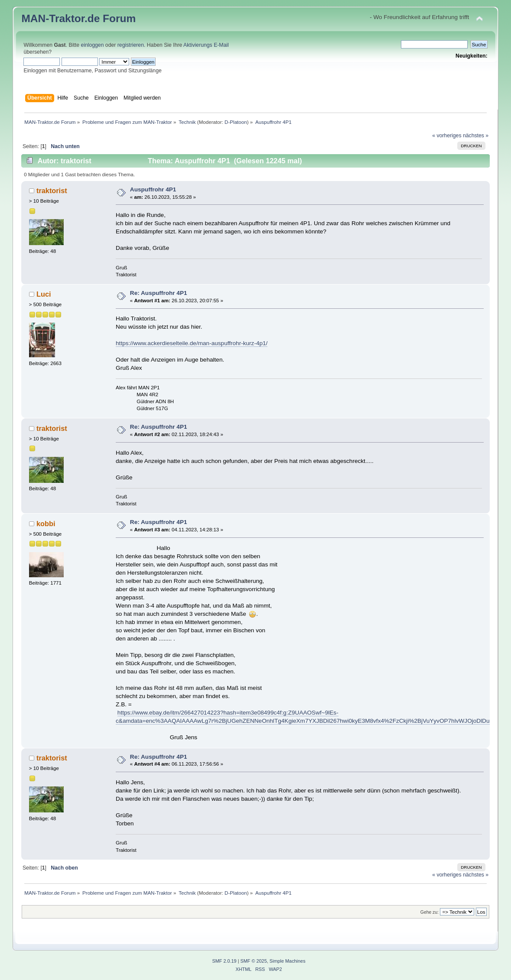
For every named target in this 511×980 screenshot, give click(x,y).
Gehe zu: (430, 912)
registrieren (131, 45)
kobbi (46, 524)
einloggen (92, 45)
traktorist (52, 191)
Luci (44, 294)
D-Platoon (236, 122)
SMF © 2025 (254, 961)
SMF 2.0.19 (224, 961)
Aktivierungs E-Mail (206, 45)
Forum (119, 18)
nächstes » (476, 136)
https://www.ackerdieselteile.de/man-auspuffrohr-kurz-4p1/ (192, 343)
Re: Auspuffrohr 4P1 (159, 293)
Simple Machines (288, 961)
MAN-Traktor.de (60, 18)
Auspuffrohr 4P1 (153, 189)
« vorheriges (447, 136)
